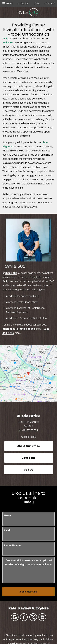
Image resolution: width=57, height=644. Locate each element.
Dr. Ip (5, 38)
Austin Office (28, 416)
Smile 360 (8, 43)
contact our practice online (19, 329)
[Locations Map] (28, 373)
